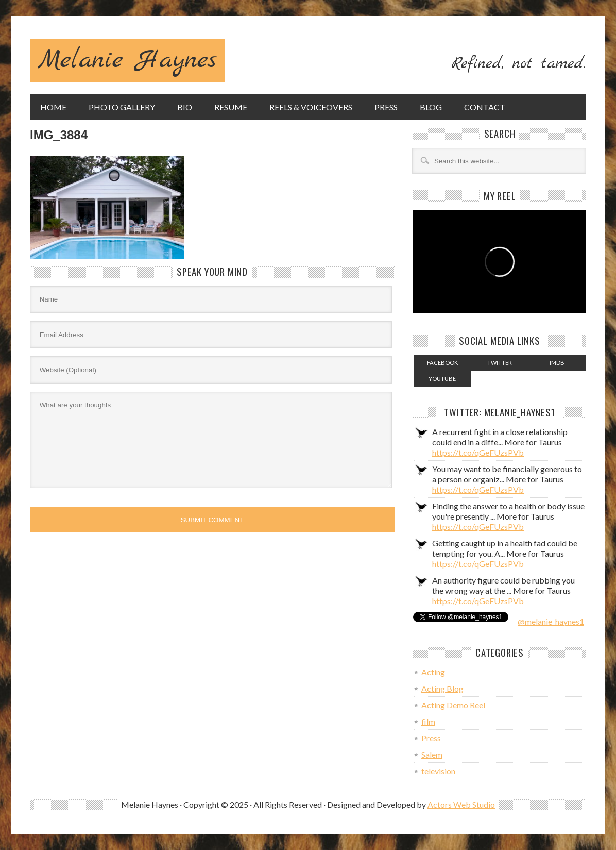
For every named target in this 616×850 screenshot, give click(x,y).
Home (53, 107)
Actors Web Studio (461, 804)
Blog (431, 107)
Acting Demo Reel (453, 705)
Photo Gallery (122, 107)
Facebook (442, 363)
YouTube (442, 379)
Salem (432, 754)
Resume (231, 107)
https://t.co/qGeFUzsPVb (478, 452)
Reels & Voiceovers (311, 107)
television (438, 771)
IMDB (557, 363)
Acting (433, 672)
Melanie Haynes (127, 61)
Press (386, 107)
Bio (185, 107)
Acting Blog (442, 688)
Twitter (500, 363)
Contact (485, 107)
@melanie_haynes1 (551, 621)
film (428, 721)
